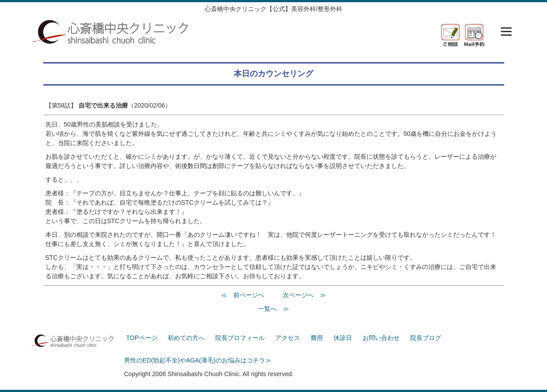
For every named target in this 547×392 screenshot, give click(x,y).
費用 (317, 338)
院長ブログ (426, 338)
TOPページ (142, 338)
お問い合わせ (381, 338)
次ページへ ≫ (304, 295)
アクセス (288, 338)
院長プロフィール (240, 338)
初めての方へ (186, 338)
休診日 (343, 338)
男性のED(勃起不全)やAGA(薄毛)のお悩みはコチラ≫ (198, 360)
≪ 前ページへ (243, 295)
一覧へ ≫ (273, 309)
